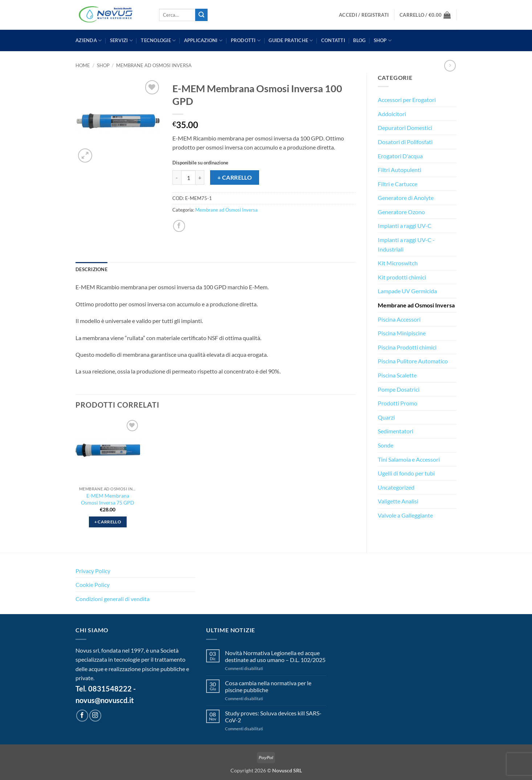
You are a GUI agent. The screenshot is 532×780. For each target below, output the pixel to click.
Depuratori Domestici (405, 128)
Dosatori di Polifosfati (405, 142)
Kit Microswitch (398, 263)
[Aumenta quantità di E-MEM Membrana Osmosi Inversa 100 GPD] (200, 177)
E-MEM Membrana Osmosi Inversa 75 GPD (108, 499)
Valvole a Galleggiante (405, 515)
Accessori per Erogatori (407, 100)
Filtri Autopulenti (400, 170)
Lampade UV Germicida (407, 291)
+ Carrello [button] (108, 522)
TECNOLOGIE (158, 40)
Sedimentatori (396, 431)
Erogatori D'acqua (400, 156)
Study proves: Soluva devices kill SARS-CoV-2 (273, 716)
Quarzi (386, 417)
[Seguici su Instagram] (95, 716)
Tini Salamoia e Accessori (409, 459)
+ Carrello (235, 177)
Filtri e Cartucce (398, 184)
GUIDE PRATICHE (291, 40)
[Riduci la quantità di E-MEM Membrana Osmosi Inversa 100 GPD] (177, 177)
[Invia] (201, 15)
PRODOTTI (246, 40)
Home (83, 65)
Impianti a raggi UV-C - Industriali (406, 244)
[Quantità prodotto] (188, 177)
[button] (364, 15)
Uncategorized (396, 487)
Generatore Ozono (401, 212)
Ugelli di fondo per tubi (406, 473)
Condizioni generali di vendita (112, 599)
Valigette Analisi (398, 501)
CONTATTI (333, 40)
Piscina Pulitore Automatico (413, 361)
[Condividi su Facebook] (179, 226)
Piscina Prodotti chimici (407, 347)
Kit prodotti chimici (402, 277)
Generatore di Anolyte (406, 198)
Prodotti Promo (398, 403)
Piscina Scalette (397, 375)
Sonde (386, 445)
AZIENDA (89, 40)
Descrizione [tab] (91, 269)
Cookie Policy (93, 585)
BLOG (359, 40)
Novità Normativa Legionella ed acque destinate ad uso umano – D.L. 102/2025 (275, 656)
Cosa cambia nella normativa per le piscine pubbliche (268, 686)
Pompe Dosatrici (399, 389)
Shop (383, 40)
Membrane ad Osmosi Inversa (154, 65)
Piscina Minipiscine (402, 333)
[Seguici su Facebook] (82, 716)
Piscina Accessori (399, 319)
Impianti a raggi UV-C (405, 226)
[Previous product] (450, 66)
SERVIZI (121, 40)
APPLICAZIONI (203, 40)
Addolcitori (392, 114)
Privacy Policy (93, 571)
